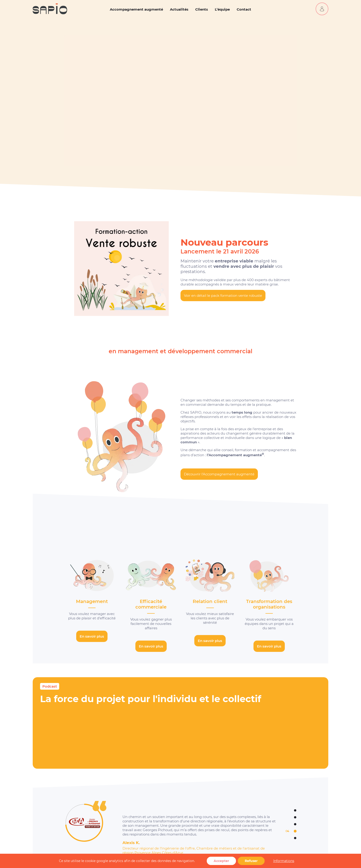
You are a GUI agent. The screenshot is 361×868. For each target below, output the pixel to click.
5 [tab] (287, 838)
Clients (202, 9)
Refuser (251, 861)
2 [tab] (287, 817)
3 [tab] (287, 824)
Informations (284, 861)
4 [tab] (288, 831)
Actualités (179, 9)
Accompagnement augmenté (136, 9)
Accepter (221, 861)
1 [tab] (287, 810)
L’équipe (222, 9)
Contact (244, 9)
